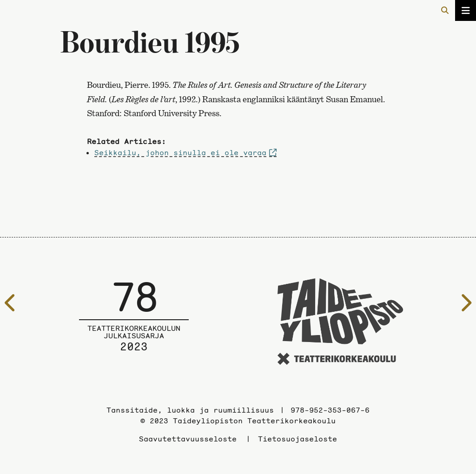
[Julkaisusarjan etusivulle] (134, 323)
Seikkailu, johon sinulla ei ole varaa (180, 152)
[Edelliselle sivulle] (11, 303)
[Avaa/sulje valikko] (466, 10)
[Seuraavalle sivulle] (465, 303)
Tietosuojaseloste (297, 439)
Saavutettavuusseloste (188, 439)
